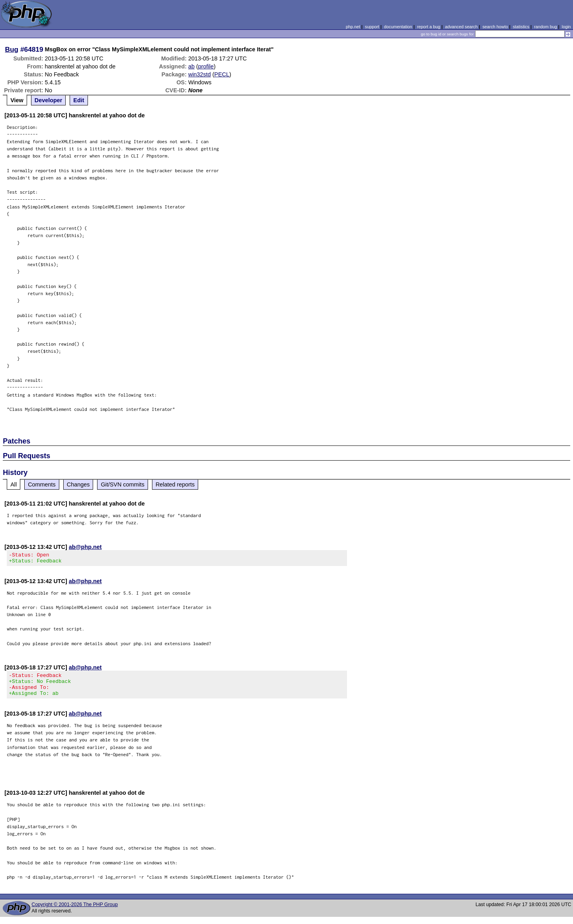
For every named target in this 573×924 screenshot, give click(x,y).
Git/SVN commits (123, 484)
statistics (521, 27)
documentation (398, 27)
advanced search (461, 27)
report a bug (429, 27)
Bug (12, 49)
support (372, 27)
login (566, 27)
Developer (49, 100)
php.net (353, 27)
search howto (495, 27)
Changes (78, 484)
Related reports (175, 484)
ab (191, 66)
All (14, 484)
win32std (200, 74)
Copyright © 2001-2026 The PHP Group (75, 912)
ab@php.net (85, 547)
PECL (222, 74)
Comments (42, 484)
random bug (546, 27)
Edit (79, 100)
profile (206, 66)
